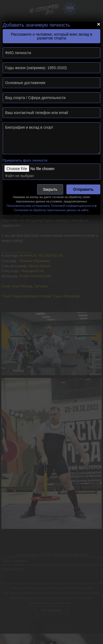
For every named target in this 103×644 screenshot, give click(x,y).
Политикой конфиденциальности (73, 206)
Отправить (83, 189)
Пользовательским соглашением (28, 206)
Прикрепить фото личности (25, 160)
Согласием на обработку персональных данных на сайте (51, 210)
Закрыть (50, 189)
